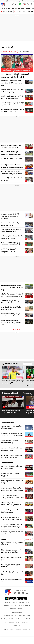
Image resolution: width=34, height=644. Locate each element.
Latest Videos (7, 463)
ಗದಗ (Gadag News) (26, 52)
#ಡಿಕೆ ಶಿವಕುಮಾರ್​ (8, 12)
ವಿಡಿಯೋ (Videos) (10, 393)
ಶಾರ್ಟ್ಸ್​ (25, 12)
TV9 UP (18, 622)
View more (28, 364)
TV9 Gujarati (13, 619)
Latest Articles (7, 423)
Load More (17, 329)
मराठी (16, 1)
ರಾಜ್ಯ (13, 8)
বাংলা (26, 1)
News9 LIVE (25, 622)
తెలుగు (12, 1)
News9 (3, 1)
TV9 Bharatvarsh (8, 616)
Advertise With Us (24, 602)
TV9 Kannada (4, 44)
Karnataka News (14, 44)
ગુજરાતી (21, 1)
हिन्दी (7, 1)
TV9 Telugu (26, 616)
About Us (14, 602)
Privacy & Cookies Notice (10, 606)
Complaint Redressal (16, 609)
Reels (3, 540)
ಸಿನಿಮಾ (18, 8)
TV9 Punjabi (21, 619)
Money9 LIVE (17, 625)
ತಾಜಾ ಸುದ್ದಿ (7, 8)
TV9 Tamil (29, 619)
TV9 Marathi (18, 616)
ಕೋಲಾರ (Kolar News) (10, 52)
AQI (16, 5)
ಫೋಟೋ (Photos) (10, 364)
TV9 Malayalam (10, 622)
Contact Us (7, 602)
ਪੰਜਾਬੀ (30, 1)
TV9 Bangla (5, 619)
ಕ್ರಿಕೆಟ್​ (23, 8)
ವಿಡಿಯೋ (18, 12)
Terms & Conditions (25, 606)
